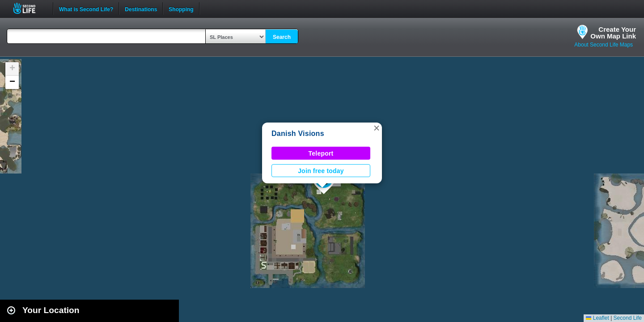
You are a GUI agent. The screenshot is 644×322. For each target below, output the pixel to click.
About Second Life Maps (604, 45)
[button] (377, 128)
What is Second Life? (86, 8)
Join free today (321, 171)
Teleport (321, 153)
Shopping (181, 8)
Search (282, 37)
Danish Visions (298, 133)
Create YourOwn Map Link (613, 33)
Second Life (29, 8)
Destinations (141, 8)
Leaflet (597, 318)
